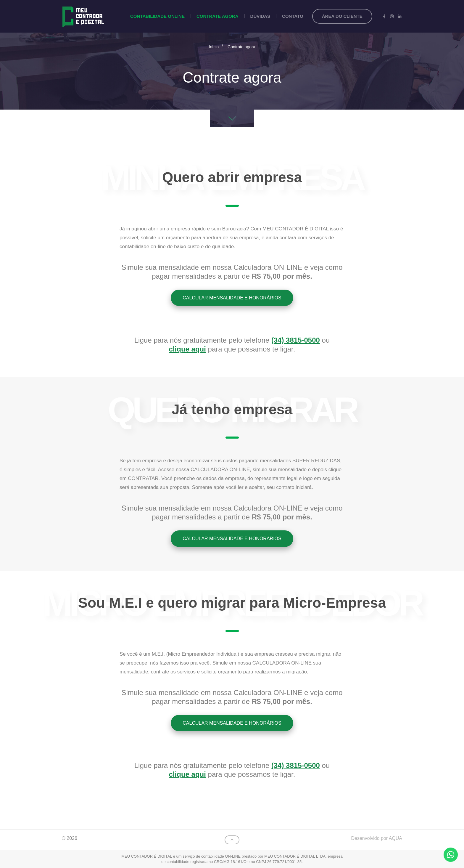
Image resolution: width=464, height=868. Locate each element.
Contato (293, 16)
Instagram (392, 16)
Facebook (384, 16)
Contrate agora (217, 16)
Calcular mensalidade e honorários (232, 298)
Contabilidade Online (157, 16)
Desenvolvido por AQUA (377, 838)
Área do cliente (342, 16)
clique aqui (187, 349)
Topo (232, 840)
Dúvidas (260, 16)
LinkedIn (399, 16)
